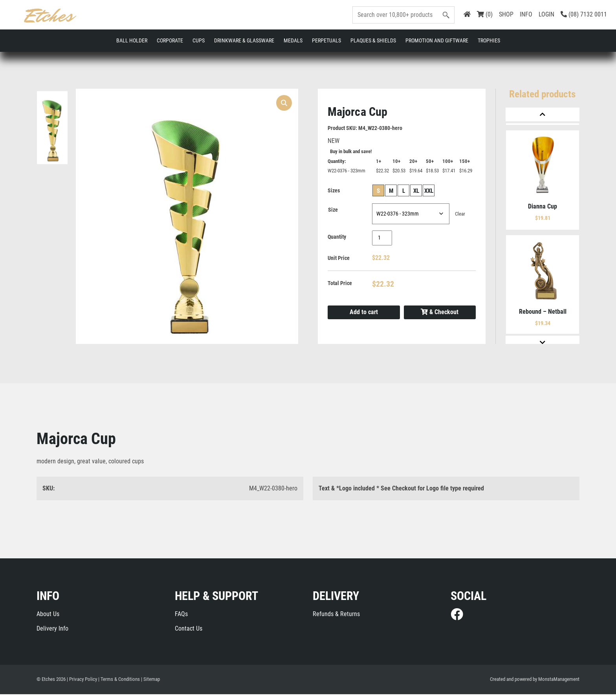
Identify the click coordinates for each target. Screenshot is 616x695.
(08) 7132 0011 (584, 14)
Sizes (334, 191)
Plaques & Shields (373, 40)
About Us (48, 615)
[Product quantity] (382, 239)
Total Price (340, 283)
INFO (526, 14)
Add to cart (364, 313)
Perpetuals (326, 40)
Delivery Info (52, 629)
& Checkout (440, 313)
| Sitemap (150, 680)
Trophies (489, 40)
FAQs (181, 615)
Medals (293, 40)
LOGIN (546, 14)
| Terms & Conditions (119, 680)
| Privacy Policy (82, 680)
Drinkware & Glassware (244, 40)
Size (333, 210)
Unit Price (339, 259)
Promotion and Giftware (437, 40)
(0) (485, 14)
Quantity (337, 238)
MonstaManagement (559, 680)
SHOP (506, 14)
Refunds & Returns (336, 615)
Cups (199, 40)
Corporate (170, 40)
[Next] (543, 343)
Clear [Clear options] (460, 215)
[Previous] (543, 114)
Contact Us (189, 629)
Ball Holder (132, 40)
